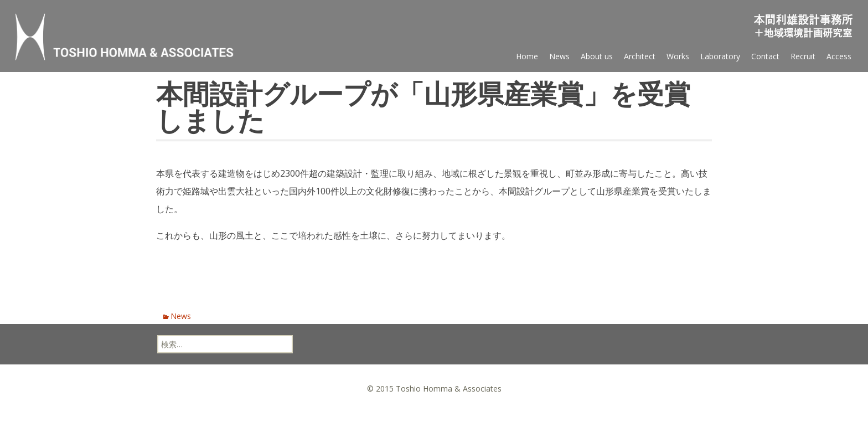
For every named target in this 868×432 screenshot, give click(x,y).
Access (839, 56)
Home (527, 56)
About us (597, 56)
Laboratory (720, 56)
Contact (765, 56)
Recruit (803, 56)
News (559, 56)
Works (678, 56)
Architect (640, 56)
